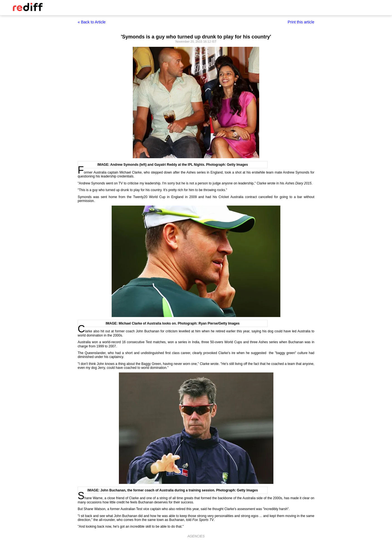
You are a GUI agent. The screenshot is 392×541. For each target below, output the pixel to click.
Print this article (301, 22)
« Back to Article (92, 22)
